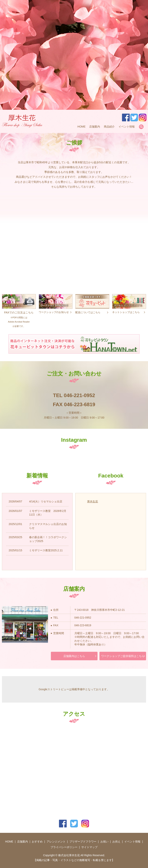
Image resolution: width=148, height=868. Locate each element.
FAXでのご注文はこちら (19, 315)
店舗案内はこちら (74, 656)
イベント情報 (127, 127)
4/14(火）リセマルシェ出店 (46, 501)
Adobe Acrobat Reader (19, 322)
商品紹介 (109, 127)
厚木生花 (92, 501)
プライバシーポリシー (64, 847)
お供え (116, 842)
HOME (82, 127)
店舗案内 (95, 127)
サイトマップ (89, 847)
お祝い (104, 842)
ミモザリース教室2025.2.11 (46, 550)
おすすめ (37, 842)
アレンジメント (56, 842)
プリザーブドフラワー (83, 842)
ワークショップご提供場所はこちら (123, 656)
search (141, 127)
